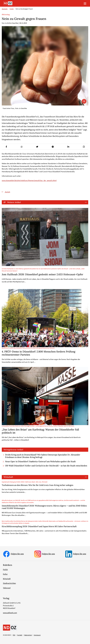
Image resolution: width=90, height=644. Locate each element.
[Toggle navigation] (85, 3)
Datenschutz (28, 635)
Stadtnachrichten (9, 583)
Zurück (7, 192)
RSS (14, 635)
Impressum (37, 635)
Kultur (5, 574)
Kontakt (20, 635)
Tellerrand (7, 588)
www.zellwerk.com (10, 613)
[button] (6, 147)
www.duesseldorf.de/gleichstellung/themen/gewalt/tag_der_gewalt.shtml (29, 180)
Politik (12, 9)
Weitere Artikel (14, 202)
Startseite (5, 9)
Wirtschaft (8, 477)
